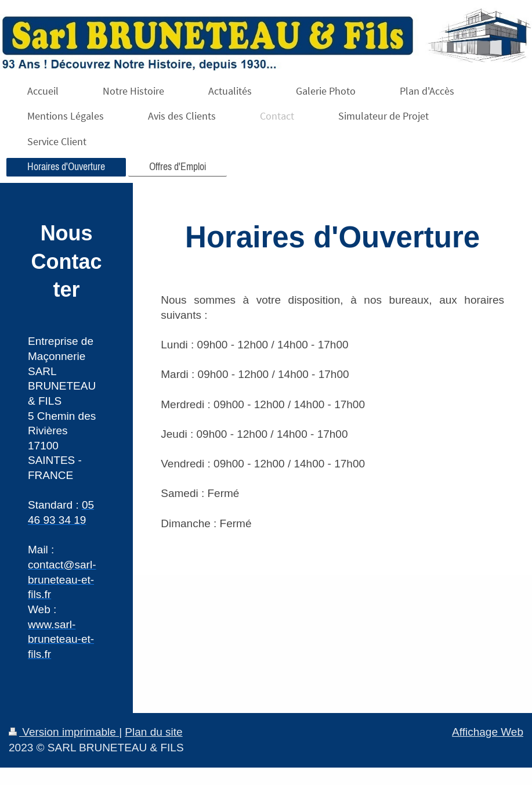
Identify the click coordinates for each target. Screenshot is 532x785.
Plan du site (153, 732)
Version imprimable (64, 732)
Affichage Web (488, 732)
